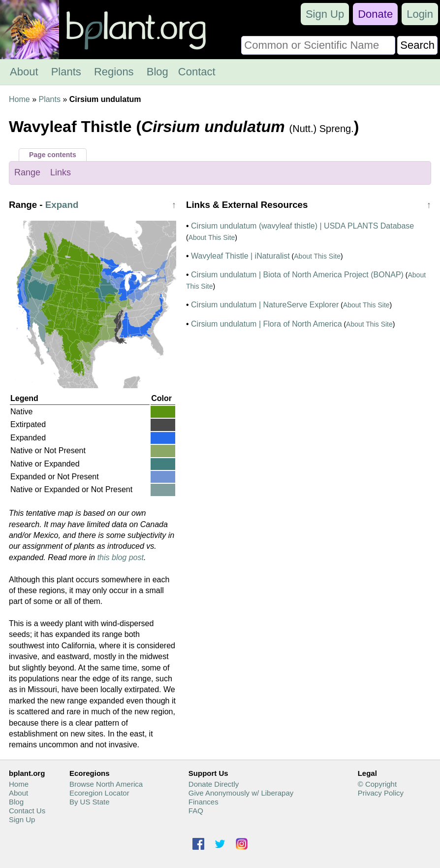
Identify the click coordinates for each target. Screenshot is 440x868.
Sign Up (325, 14)
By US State (90, 802)
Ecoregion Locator (99, 793)
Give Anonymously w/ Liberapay (241, 793)
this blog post (121, 557)
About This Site (212, 237)
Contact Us (27, 811)
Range (27, 172)
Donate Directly (214, 784)
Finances (204, 802)
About (24, 72)
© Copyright (377, 784)
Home (19, 99)
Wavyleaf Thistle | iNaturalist (240, 256)
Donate (375, 14)
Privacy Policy (381, 793)
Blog (157, 72)
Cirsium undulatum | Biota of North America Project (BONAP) (297, 275)
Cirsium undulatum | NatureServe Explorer (265, 305)
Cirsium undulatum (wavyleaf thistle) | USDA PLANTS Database (302, 226)
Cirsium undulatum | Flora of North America (266, 324)
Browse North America (106, 784)
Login (420, 14)
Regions (114, 72)
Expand (62, 205)
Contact (197, 72)
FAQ (196, 811)
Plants (66, 72)
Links (61, 172)
